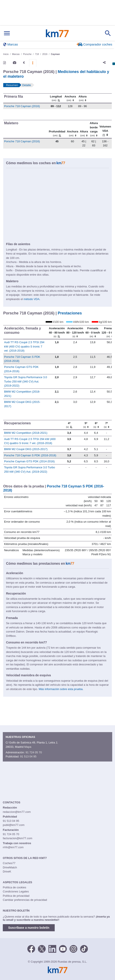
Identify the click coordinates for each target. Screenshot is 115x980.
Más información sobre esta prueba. (61, 689)
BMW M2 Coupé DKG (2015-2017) (26, 449)
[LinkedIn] (52, 948)
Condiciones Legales (16, 891)
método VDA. (32, 299)
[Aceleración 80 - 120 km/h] (75, 332)
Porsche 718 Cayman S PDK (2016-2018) (30, 455)
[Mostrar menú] (7, 33)
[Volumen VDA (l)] (105, 129)
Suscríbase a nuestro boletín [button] (29, 928)
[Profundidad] (57, 129)
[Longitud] (56, 98)
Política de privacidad (16, 896)
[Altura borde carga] (94, 129)
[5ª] (86, 425)
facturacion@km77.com (18, 838)
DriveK (7, 872)
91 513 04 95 (28, 756)
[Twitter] (42, 948)
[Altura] (82, 98)
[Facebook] (31, 948)
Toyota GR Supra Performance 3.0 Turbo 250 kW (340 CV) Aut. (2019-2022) (26, 381)
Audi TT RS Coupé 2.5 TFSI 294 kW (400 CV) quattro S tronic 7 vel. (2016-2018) (24, 346)
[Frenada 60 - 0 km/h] (93, 332)
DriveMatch (10, 867)
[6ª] (96, 425)
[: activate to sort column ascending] (94, 98)
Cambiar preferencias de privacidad (25, 900)
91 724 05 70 (34, 752)
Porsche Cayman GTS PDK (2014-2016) (29, 461)
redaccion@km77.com (17, 812)
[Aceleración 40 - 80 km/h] (57, 332)
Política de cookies (14, 887)
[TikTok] (84, 948)
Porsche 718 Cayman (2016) (22, 106)
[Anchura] (70, 98)
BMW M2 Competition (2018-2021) (26, 433)
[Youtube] (63, 948)
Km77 (57, 33)
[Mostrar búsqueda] (108, 33)
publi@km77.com (14, 825)
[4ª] (69, 425)
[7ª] (106, 425)
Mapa (28, 747)
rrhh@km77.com (13, 847)
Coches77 (9, 863)
